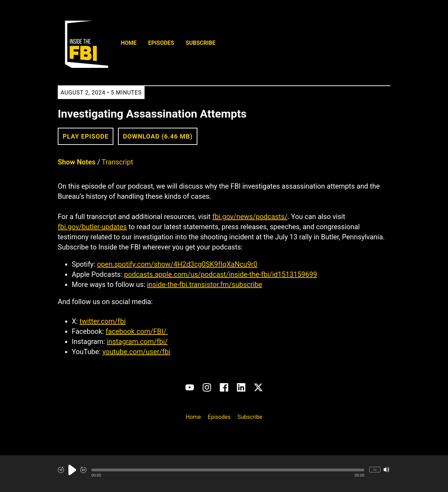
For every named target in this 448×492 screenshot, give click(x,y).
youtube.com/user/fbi (136, 352)
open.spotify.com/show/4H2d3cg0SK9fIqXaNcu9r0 (177, 264)
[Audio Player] (224, 474)
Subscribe (200, 43)
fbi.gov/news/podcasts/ (250, 217)
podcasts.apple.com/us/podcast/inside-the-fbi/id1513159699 (220, 274)
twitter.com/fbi (103, 321)
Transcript (118, 162)
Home (129, 43)
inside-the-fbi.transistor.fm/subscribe (205, 284)
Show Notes (77, 162)
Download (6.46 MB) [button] (158, 136)
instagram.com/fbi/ (137, 342)
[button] (228, 470)
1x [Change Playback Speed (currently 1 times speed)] (375, 469)
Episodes (161, 43)
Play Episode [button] (86, 136)
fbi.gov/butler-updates (92, 227)
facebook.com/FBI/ (137, 331)
